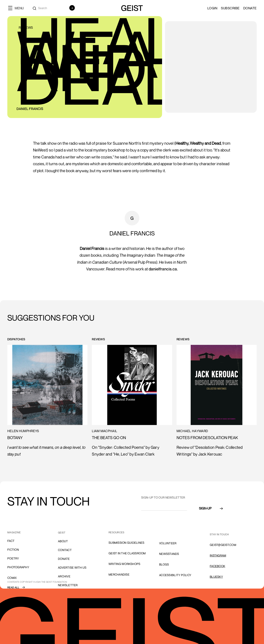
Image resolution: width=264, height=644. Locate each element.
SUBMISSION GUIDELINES (126, 543)
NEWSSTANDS (169, 554)
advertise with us (72, 568)
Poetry (13, 558)
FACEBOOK (217, 566)
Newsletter (68, 585)
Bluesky (216, 577)
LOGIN (212, 8)
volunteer (168, 543)
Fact (11, 541)
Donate (250, 8)
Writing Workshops (124, 564)
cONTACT (65, 550)
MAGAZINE (14, 532)
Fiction (13, 550)
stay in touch (219, 534)
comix (12, 578)
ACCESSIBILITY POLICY (175, 575)
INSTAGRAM (218, 555)
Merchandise (119, 574)
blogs (164, 564)
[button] (17, 8)
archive (64, 576)
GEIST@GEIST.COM (223, 545)
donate (64, 559)
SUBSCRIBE (230, 8)
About (63, 541)
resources (116, 532)
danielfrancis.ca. (163, 269)
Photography (18, 567)
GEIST (62, 532)
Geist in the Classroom (127, 553)
